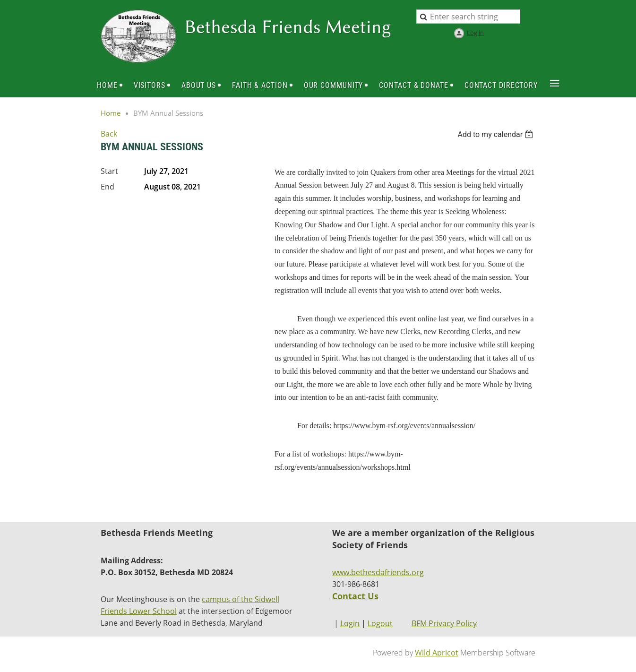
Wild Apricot (437, 653)
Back (109, 134)
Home (111, 113)
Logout (380, 623)
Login (350, 623)
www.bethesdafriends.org (378, 572)
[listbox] (496, 134)
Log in (475, 33)
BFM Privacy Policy (444, 623)
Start (109, 171)
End (107, 187)
